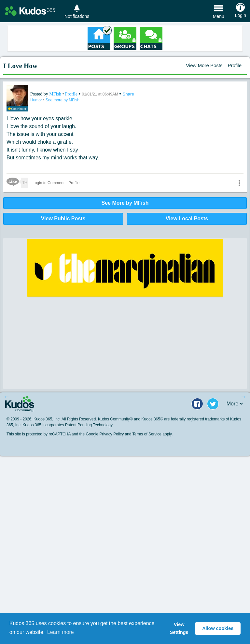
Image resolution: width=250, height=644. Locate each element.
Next (243, 396)
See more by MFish (62, 100)
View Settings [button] (179, 628)
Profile (235, 65)
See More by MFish (125, 203)
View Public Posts (63, 219)
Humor (37, 100)
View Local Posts (187, 219)
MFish (56, 94)
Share (128, 94)
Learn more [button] (61, 632)
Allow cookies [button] (218, 628)
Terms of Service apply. (153, 434)
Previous (7, 396)
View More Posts (204, 65)
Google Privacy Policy (105, 434)
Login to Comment (49, 183)
